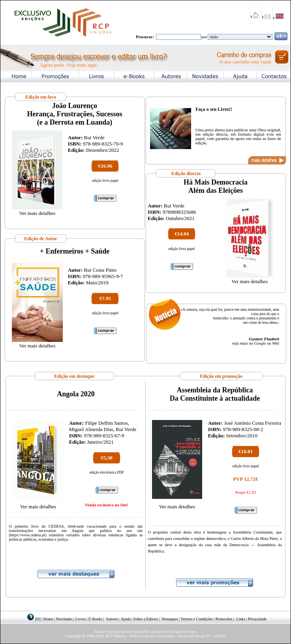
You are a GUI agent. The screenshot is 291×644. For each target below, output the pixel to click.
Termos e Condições (197, 619)
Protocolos (224, 619)
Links (241, 619)
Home (48, 619)
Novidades (64, 619)
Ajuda (126, 619)
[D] (38, 619)
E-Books (95, 619)
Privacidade (257, 619)
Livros (81, 619)
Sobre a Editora (146, 619)
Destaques (170, 619)
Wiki (276, 343)
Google (260, 343)
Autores (112, 619)
